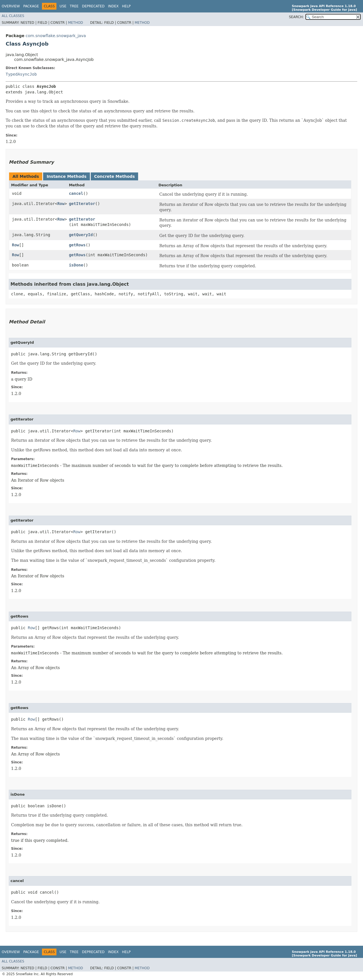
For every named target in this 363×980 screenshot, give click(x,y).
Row (61, 204)
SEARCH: (296, 17)
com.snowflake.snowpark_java (56, 36)
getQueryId (81, 235)
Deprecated (93, 6)
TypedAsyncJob (21, 74)
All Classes (13, 16)
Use (63, 6)
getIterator (82, 204)
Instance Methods (66, 176)
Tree (74, 6)
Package (31, 6)
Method (76, 23)
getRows (77, 245)
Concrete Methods (115, 176)
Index (113, 6)
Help (126, 6)
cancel (76, 193)
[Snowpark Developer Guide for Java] (324, 10)
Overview (11, 6)
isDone (76, 265)
